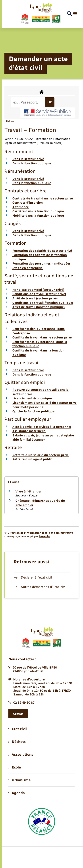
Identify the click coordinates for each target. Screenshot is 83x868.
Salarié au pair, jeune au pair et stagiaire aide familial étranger (43, 438)
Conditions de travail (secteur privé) (39, 294)
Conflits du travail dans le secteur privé (42, 337)
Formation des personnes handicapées (41, 264)
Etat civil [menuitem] (18, 729)
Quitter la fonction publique (33, 411)
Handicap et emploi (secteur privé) (38, 290)
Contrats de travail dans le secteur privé (43, 198)
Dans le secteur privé (28, 159)
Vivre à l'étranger (29, 491)
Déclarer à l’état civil (33, 577)
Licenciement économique (32, 398)
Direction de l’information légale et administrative (40, 533)
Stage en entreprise (27, 268)
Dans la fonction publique (32, 163)
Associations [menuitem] (21, 754)
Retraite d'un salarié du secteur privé (41, 455)
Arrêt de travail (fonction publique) (39, 307)
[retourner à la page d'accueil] (41, 14)
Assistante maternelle (29, 431)
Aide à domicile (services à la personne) (42, 427)
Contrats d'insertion (28, 203)
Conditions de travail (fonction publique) (43, 303)
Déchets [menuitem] (17, 742)
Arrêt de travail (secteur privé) (35, 298)
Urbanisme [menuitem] (19, 780)
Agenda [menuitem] (17, 793)
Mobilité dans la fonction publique (38, 216)
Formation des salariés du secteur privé (42, 251)
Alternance (21, 207)
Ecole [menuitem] (15, 767)
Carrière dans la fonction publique (38, 211)
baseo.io (44, 536)
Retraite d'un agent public (32, 459)
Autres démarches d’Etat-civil (40, 587)
